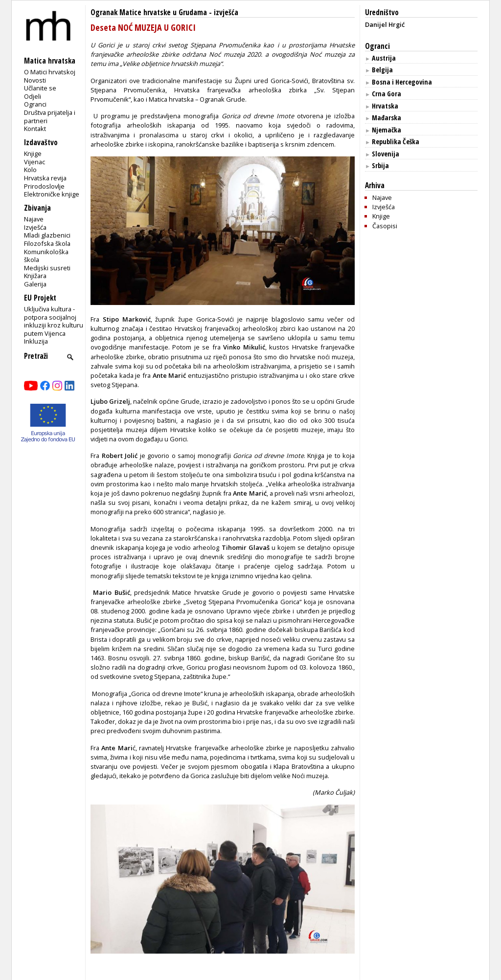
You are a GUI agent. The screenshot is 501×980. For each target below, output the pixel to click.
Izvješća (35, 227)
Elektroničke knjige (52, 194)
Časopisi (385, 226)
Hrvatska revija (45, 178)
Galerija (35, 284)
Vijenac (34, 162)
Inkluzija (36, 341)
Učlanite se (40, 88)
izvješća (226, 12)
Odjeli (33, 96)
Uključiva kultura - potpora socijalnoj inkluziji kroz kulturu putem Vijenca (54, 321)
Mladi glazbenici (47, 235)
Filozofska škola (47, 243)
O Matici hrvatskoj (50, 72)
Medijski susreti (47, 268)
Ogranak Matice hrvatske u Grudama (149, 12)
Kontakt (35, 129)
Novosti (35, 80)
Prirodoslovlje (44, 186)
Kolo (30, 170)
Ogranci (35, 104)
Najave (34, 219)
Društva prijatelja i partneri (50, 117)
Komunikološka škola (46, 256)
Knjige (33, 153)
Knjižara (35, 276)
